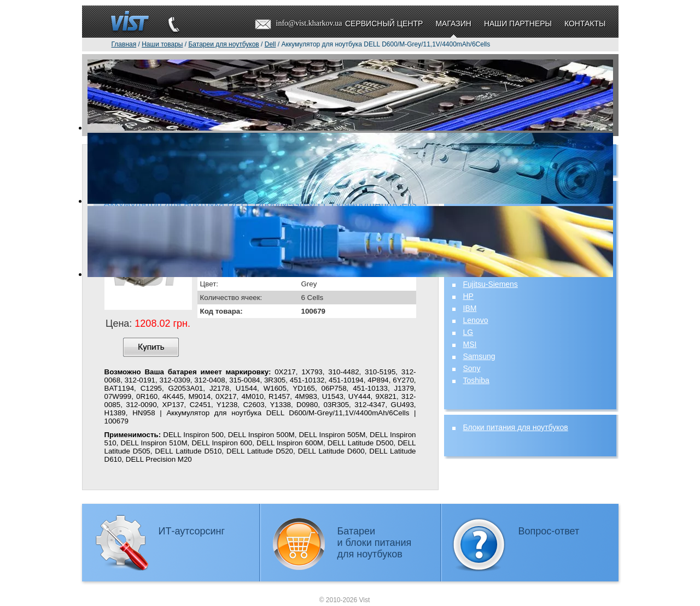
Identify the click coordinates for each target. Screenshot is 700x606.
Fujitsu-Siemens (491, 284)
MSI (470, 344)
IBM (470, 308)
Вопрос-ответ (549, 531)
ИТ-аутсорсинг (192, 531)
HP (468, 296)
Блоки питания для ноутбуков (516, 427)
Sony (472, 368)
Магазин (453, 23)
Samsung (479, 356)
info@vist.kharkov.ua (309, 23)
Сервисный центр (384, 23)
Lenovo (476, 320)
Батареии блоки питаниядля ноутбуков (375, 543)
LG (468, 332)
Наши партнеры (518, 23)
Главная (124, 44)
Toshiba (476, 380)
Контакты (585, 23)
